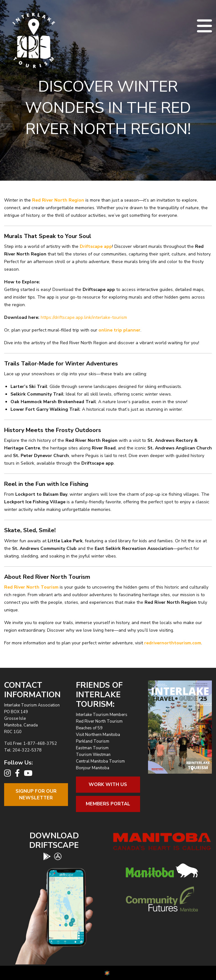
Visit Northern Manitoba (98, 735)
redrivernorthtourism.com (173, 643)
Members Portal (108, 804)
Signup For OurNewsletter (36, 794)
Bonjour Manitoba (93, 768)
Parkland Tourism (93, 741)
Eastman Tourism (92, 748)
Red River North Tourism (99, 721)
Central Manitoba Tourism (100, 761)
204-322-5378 (27, 750)
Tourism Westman (93, 755)
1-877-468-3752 (40, 744)
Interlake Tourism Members (102, 715)
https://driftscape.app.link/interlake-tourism (84, 317)
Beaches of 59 (89, 728)
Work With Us (108, 784)
